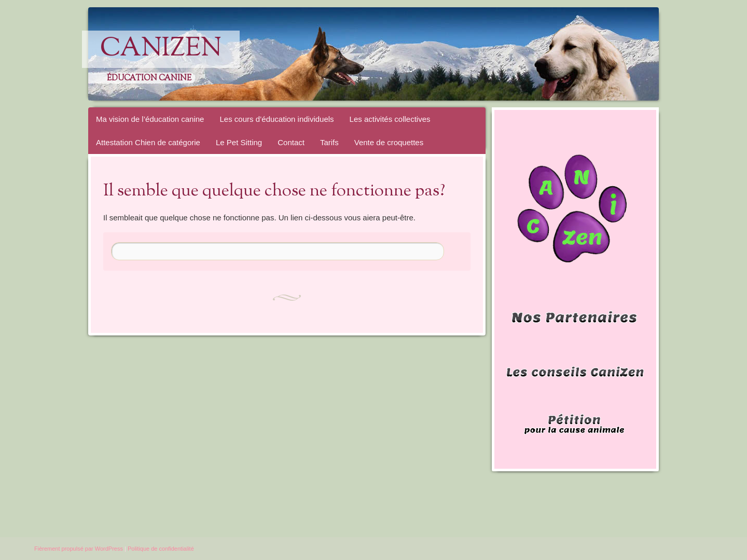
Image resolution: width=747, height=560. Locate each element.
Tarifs (329, 142)
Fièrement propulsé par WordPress (79, 549)
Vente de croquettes (389, 142)
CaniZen (161, 49)
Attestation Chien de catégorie (148, 142)
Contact (291, 142)
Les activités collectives (390, 119)
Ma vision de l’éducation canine (150, 119)
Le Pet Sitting (239, 142)
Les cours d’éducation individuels (276, 119)
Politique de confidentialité (161, 549)
